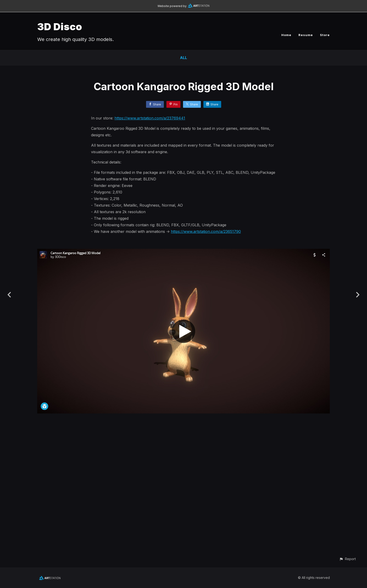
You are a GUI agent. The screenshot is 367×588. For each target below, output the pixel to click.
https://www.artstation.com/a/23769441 (150, 118)
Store (325, 35)
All (183, 58)
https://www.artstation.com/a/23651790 (206, 231)
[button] (347, 559)
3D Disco (60, 27)
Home (286, 35)
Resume (306, 35)
